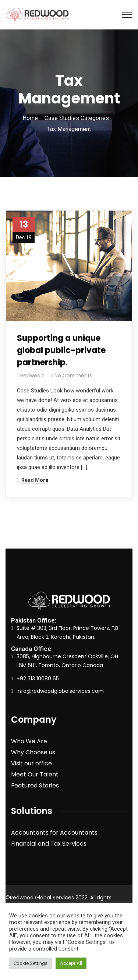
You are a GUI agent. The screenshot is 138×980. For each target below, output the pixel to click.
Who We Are (29, 741)
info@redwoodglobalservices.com (60, 691)
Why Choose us (33, 752)
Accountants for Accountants (54, 833)
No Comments (73, 376)
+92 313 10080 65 (38, 678)
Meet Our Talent (35, 774)
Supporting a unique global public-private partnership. (61, 350)
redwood (32, 376)
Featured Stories (35, 785)
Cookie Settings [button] (31, 963)
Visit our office (31, 763)
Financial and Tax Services (49, 844)
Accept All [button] (71, 963)
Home (30, 118)
